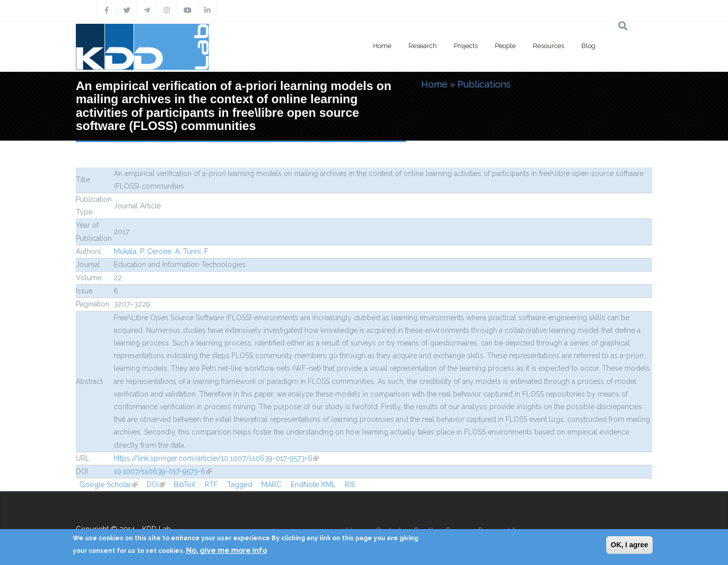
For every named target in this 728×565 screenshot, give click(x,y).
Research (423, 46)
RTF (211, 485)
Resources (549, 46)
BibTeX (185, 485)
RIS (350, 485)
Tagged (240, 485)
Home (382, 46)
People (505, 46)
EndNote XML (313, 485)
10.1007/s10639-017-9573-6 (163, 471)
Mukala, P (129, 251)
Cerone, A (163, 251)
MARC (271, 485)
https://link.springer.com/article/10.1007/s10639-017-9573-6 (216, 458)
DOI (156, 485)
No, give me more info (226, 550)
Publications (484, 84)
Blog (588, 46)
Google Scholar (108, 485)
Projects (466, 46)
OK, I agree (629, 545)
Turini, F (196, 251)
